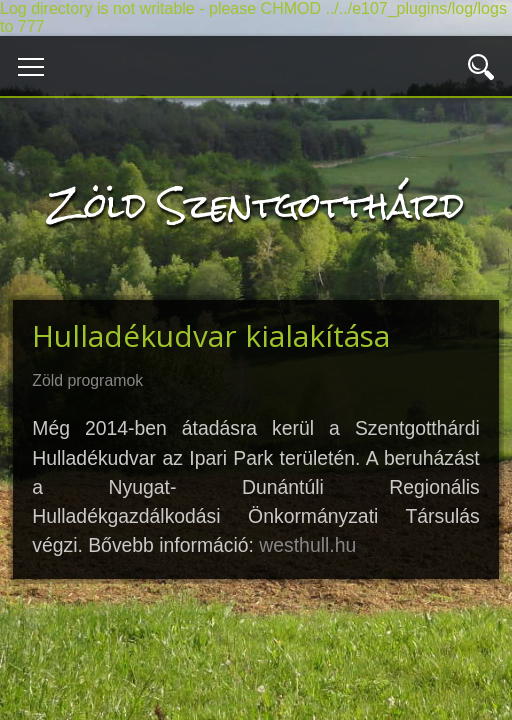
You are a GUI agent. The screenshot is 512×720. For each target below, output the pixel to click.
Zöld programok (87, 380)
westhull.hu (307, 545)
